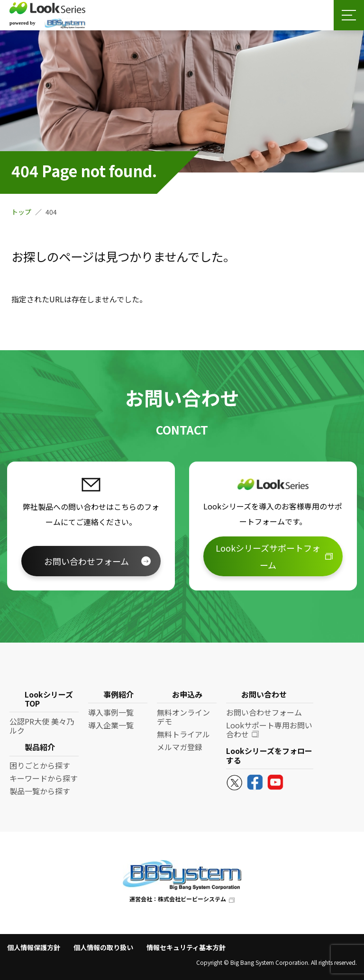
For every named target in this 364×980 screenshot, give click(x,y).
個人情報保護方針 (34, 947)
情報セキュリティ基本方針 (186, 947)
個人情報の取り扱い (103, 947)
